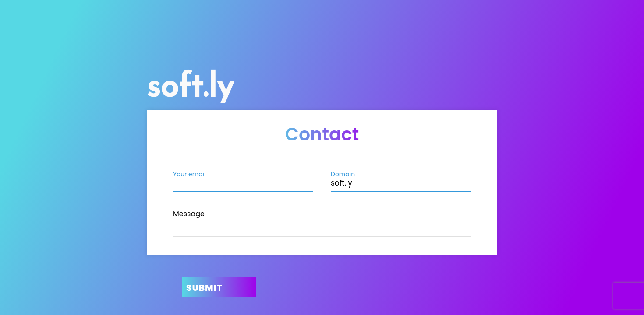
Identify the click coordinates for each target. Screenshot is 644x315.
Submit (204, 288)
